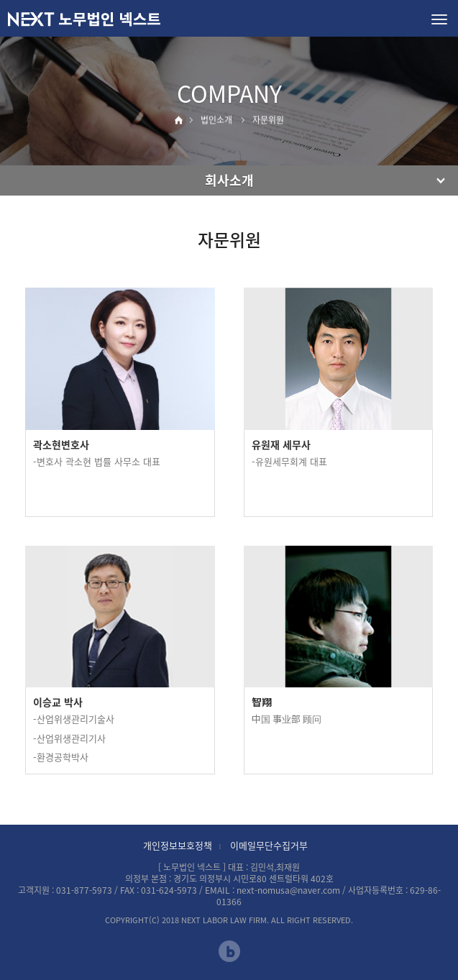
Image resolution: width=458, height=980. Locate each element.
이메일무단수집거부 (269, 845)
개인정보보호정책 (178, 845)
